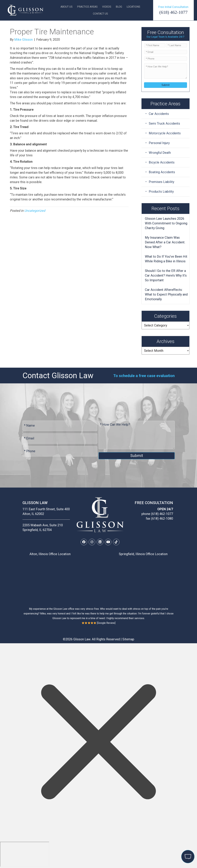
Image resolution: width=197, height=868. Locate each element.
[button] (84, 542)
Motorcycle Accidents (165, 133)
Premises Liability (161, 182)
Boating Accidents (162, 172)
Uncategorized (35, 211)
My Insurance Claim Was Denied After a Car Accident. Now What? (165, 242)
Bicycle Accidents (162, 162)
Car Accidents (159, 114)
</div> (25, 854)
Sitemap (128, 639)
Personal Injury (159, 143)
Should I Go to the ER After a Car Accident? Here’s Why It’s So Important (166, 275)
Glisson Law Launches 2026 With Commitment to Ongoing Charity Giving (166, 223)
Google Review (106, 623)
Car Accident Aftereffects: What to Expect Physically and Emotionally (166, 294)
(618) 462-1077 (173, 12)
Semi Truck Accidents (164, 123)
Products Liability (161, 192)
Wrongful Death (160, 153)
